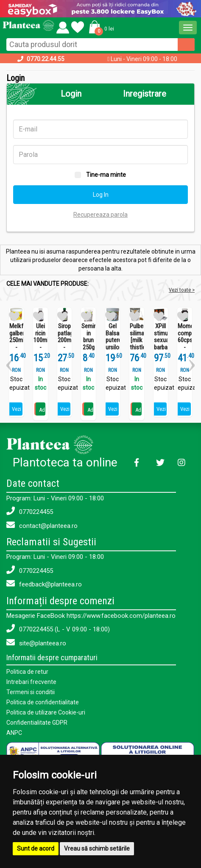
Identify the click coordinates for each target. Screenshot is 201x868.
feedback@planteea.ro (44, 584)
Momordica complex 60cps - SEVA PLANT (185, 344)
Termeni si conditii (31, 692)
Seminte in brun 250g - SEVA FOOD (88, 347)
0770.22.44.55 (46, 59)
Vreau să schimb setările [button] (97, 848)
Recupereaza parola (100, 215)
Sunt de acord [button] (36, 848)
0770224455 (30, 511)
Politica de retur (27, 672)
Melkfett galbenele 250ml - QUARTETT (16, 340)
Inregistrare (145, 94)
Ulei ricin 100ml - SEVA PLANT (40, 344)
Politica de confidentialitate (43, 702)
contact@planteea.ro (42, 525)
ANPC (14, 733)
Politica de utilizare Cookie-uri (46, 712)
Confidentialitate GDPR (37, 723)
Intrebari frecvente (31, 682)
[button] (100, 27)
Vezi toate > (182, 290)
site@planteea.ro (36, 643)
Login (71, 94)
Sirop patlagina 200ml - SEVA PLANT (65, 344)
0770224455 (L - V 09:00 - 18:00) (58, 629)
